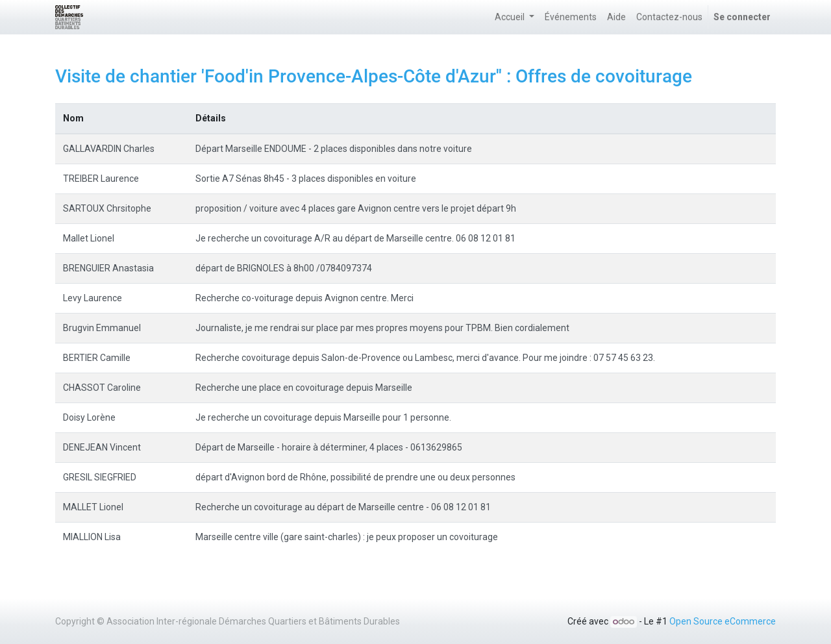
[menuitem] (571, 17)
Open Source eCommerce (723, 621)
